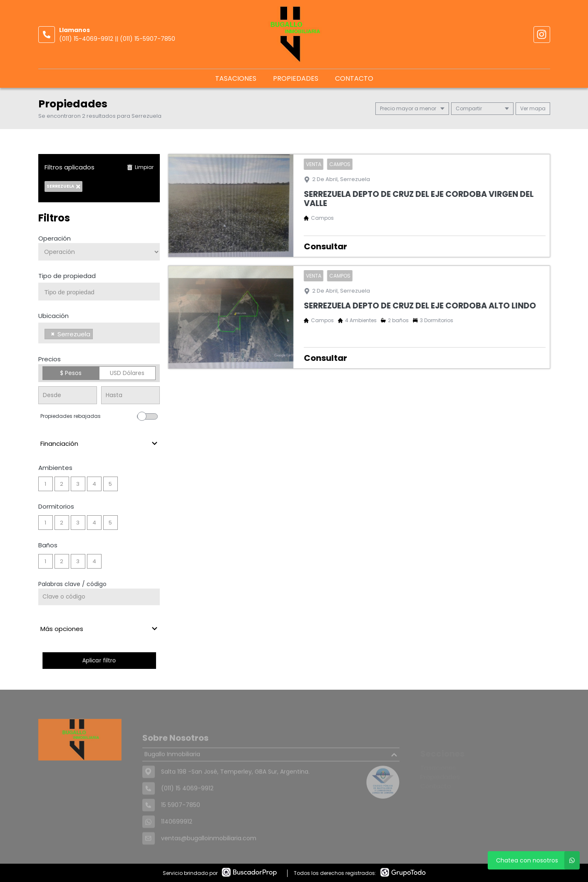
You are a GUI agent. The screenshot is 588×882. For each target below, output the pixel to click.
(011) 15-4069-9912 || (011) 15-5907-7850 (117, 39)
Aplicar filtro (99, 660)
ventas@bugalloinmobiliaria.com (209, 853)
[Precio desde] (68, 395)
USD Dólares (127, 373)
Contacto (354, 78)
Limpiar (140, 167)
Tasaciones (236, 78)
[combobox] (99, 292)
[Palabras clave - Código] (99, 597)
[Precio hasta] (130, 395)
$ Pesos (71, 373)
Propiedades (296, 78)
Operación (55, 238)
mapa (533, 108)
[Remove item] (53, 334)
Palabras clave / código (72, 584)
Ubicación (53, 316)
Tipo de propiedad (67, 276)
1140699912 (177, 836)
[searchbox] (102, 292)
